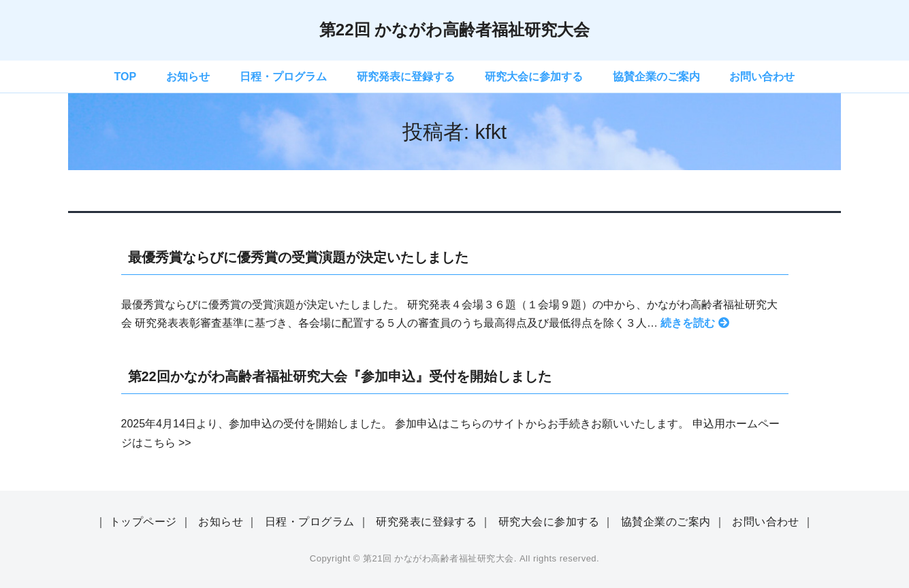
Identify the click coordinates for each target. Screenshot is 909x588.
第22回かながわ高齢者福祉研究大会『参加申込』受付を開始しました (340, 376)
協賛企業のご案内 (656, 77)
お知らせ (188, 77)
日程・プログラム (283, 77)
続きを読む (694, 323)
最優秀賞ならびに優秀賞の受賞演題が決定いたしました (298, 257)
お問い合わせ (762, 77)
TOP (126, 77)
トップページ (143, 522)
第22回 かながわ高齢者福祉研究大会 (454, 30)
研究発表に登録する (406, 77)
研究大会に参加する (534, 77)
